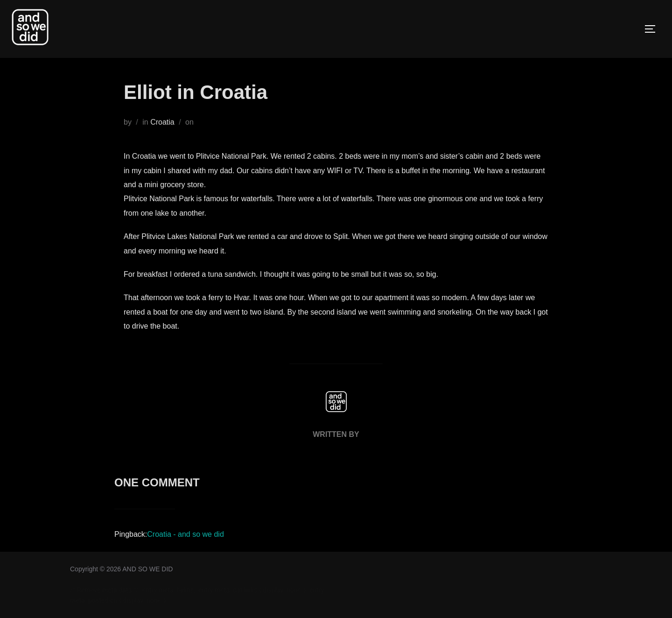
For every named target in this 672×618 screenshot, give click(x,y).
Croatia (162, 122)
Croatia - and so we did (185, 534)
